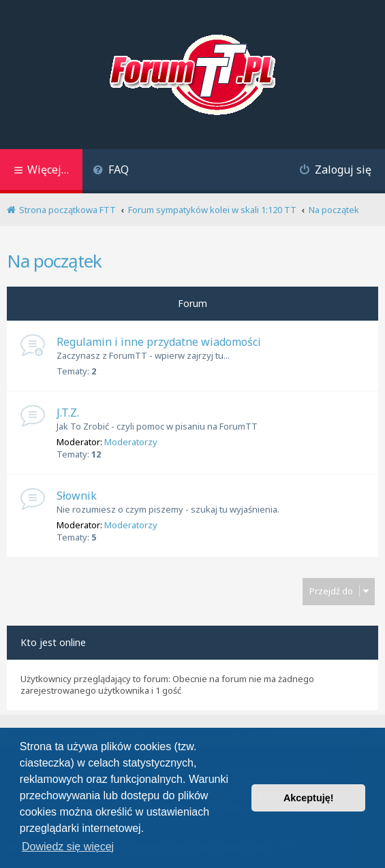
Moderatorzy (131, 442)
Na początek (54, 261)
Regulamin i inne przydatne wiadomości (159, 342)
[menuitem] (111, 171)
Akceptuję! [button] (309, 798)
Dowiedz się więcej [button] (68, 847)
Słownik (77, 496)
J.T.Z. (68, 413)
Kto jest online (53, 642)
